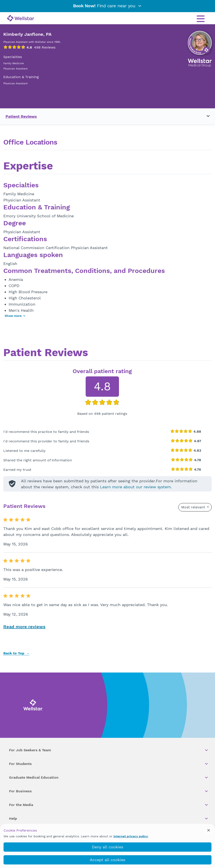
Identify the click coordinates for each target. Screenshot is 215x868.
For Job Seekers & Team (109, 750)
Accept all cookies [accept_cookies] (107, 860)
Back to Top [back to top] (16, 653)
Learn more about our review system (135, 487)
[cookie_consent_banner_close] (209, 830)
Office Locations (30, 142)
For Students (109, 764)
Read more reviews (24, 627)
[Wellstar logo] (21, 19)
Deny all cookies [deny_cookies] (107, 847)
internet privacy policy (131, 836)
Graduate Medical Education (109, 778)
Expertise (28, 166)
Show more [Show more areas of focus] (15, 316)
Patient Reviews (21, 116)
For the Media (109, 805)
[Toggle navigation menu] (206, 116)
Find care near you (107, 6)
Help (109, 819)
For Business (109, 791)
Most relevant (194, 507)
